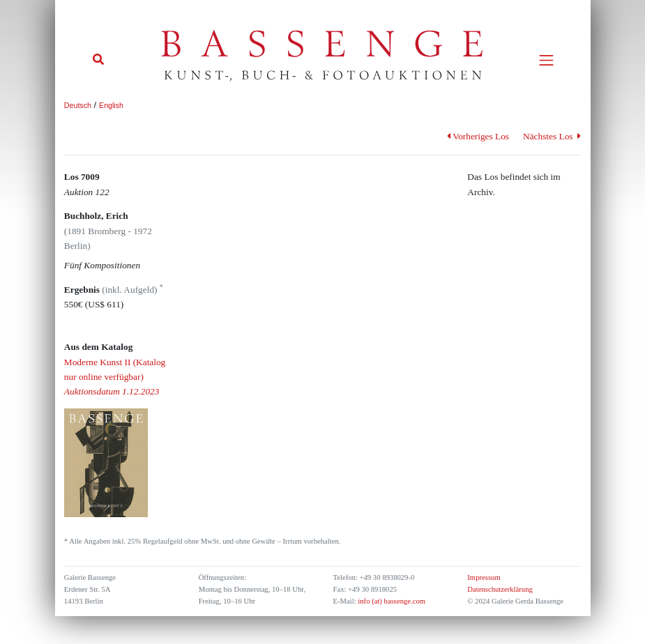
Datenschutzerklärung (500, 589)
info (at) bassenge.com (391, 601)
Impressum (484, 577)
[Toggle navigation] (546, 60)
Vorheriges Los (478, 136)
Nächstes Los (552, 136)
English (111, 105)
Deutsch (78, 105)
